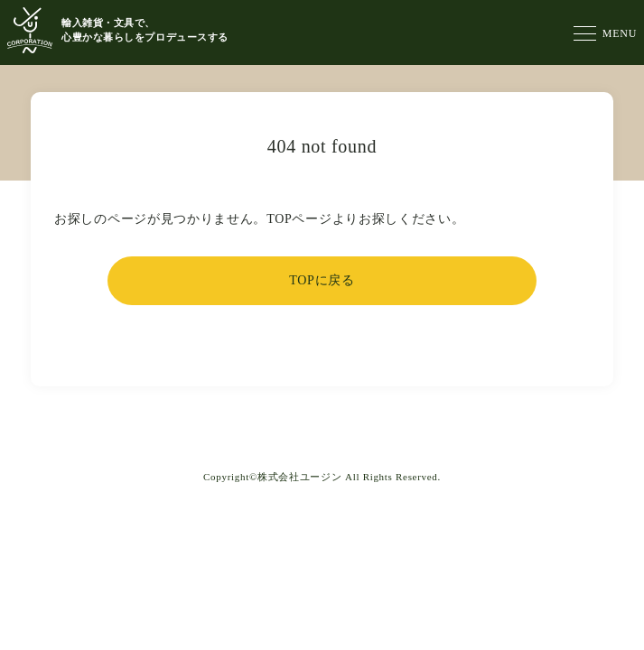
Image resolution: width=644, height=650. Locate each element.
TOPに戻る (322, 280)
